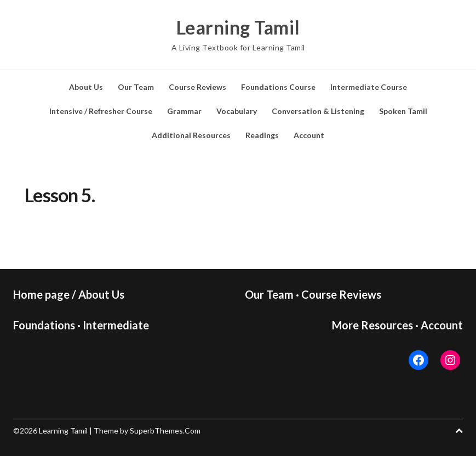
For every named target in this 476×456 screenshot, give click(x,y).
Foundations (44, 325)
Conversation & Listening (318, 111)
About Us (86, 87)
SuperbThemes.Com (165, 431)
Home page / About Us (69, 294)
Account (309, 135)
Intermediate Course (369, 87)
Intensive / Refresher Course (101, 111)
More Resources (372, 325)
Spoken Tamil (403, 111)
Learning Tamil (238, 27)
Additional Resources (191, 135)
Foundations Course (278, 87)
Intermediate (116, 325)
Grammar (184, 111)
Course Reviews (197, 87)
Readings (262, 135)
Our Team (136, 87)
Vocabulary (237, 111)
